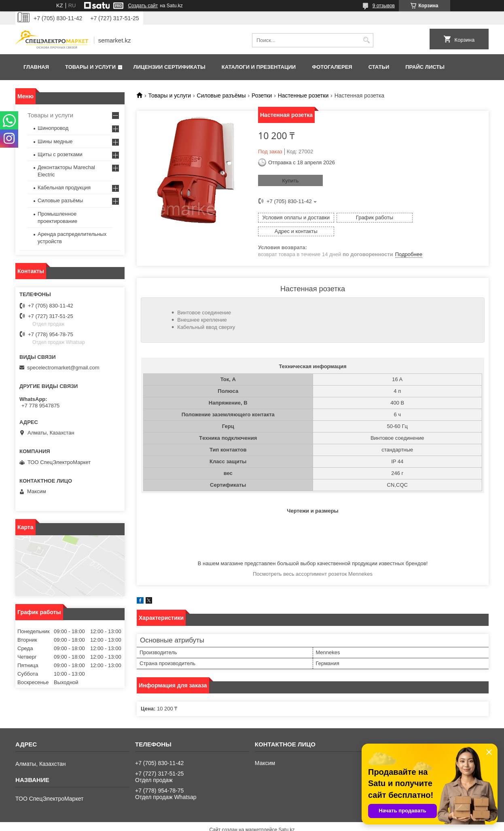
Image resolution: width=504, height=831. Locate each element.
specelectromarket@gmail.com (63, 368)
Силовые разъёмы (221, 95)
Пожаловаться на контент (283, 823)
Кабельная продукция (64, 188)
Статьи (379, 67)
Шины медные (55, 141)
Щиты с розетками (60, 154)
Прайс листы (425, 67)
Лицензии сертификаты (169, 67)
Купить (290, 181)
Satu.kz (286, 816)
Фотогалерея (332, 67)
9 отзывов (384, 6)
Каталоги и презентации (259, 67)
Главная (36, 67)
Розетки (262, 95)
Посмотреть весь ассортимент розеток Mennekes (313, 560)
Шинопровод (53, 128)
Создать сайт (143, 6)
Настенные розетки (303, 95)
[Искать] (366, 40)
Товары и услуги (90, 67)
